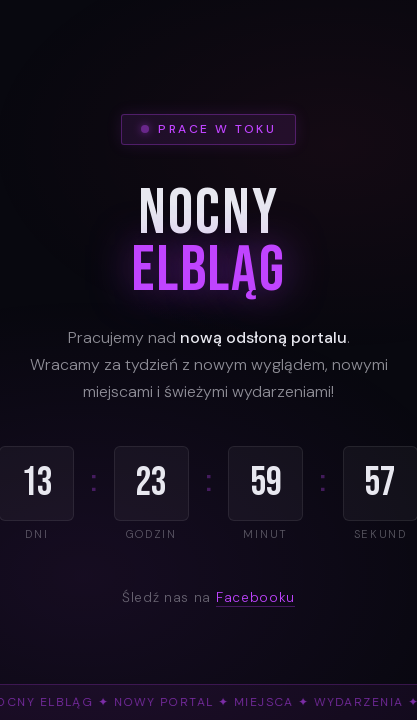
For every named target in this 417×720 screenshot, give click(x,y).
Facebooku (255, 597)
